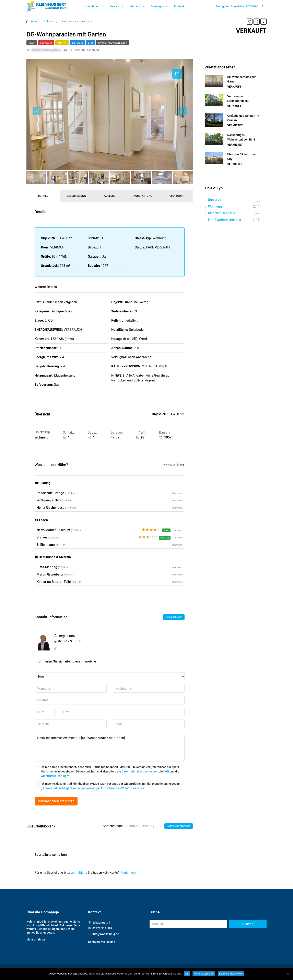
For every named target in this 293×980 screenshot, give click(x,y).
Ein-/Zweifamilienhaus (224, 220)
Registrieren (129, 873)
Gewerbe (215, 200)
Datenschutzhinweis (231, 974)
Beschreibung (76, 196)
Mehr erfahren (36, 939)
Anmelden (237, 6)
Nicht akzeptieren (204, 974)
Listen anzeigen (174, 617)
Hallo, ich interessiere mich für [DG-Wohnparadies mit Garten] (110, 748)
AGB (166, 771)
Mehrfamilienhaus (221, 213)
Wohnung (49, 21)
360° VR (62, 43)
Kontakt (179, 6)
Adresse (110, 196)
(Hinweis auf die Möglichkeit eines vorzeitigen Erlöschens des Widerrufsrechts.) (92, 788)
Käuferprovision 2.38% (113, 43)
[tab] (177, 74)
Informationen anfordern (56, 801)
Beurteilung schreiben (179, 826)
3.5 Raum (77, 43)
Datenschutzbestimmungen (140, 771)
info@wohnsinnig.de (106, 934)
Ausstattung (143, 196)
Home (35, 21)
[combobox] (143, 826)
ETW (90, 43)
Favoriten (255, 6)
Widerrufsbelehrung (54, 776)
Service (114, 6)
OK (187, 974)
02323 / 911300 (70, 641)
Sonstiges (157, 6)
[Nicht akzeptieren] (288, 974)
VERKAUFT (46, 43)
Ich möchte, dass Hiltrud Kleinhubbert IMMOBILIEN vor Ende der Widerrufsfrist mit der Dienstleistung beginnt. (108, 786)
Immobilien (92, 6)
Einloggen (222, 6)
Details (43, 196)
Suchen (248, 924)
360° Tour (176, 196)
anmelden (79, 873)
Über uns (135, 6)
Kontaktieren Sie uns (102, 942)
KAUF (32, 43)
